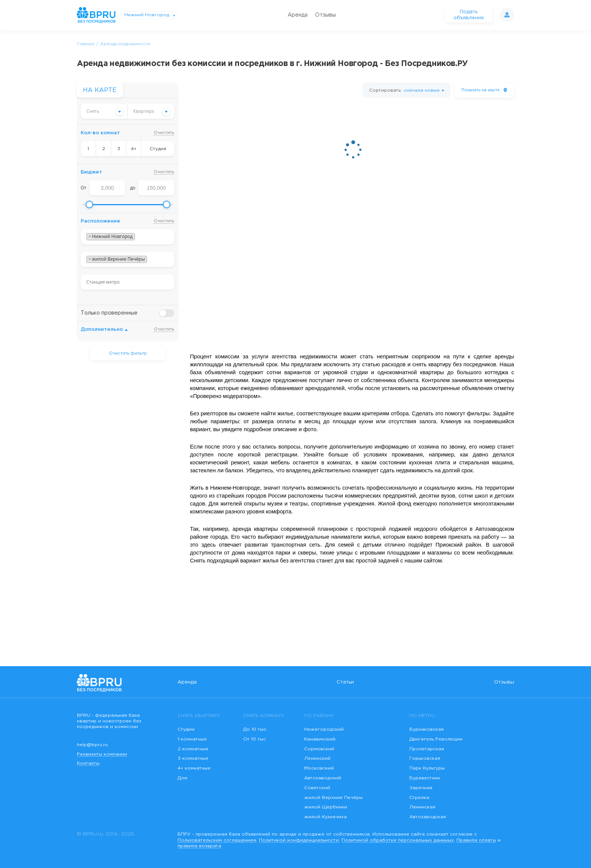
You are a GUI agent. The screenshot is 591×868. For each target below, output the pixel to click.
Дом (182, 778)
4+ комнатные (194, 768)
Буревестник (425, 778)
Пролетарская (427, 749)
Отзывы (325, 15)
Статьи (345, 682)
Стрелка (419, 798)
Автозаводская (428, 817)
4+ (134, 149)
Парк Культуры (427, 768)
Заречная (421, 788)
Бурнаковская (426, 729)
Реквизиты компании (102, 754)
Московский (319, 768)
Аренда (298, 15)
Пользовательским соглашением (217, 840)
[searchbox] (139, 237)
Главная (86, 44)
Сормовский (319, 749)
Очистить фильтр (128, 353)
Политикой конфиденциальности (299, 840)
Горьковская (425, 758)
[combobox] (104, 111)
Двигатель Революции (436, 739)
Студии (186, 729)
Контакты (88, 763)
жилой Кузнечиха (325, 817)
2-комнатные (193, 749)
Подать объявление (469, 15)
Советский (317, 788)
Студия (158, 149)
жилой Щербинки (326, 807)
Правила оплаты (476, 840)
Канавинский (320, 739)
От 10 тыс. (255, 739)
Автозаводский (323, 778)
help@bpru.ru (92, 745)
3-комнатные (193, 758)
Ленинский (317, 758)
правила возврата (199, 846)
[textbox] (104, 111)
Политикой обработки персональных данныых (398, 840)
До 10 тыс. (255, 729)
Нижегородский (324, 729)
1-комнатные (192, 739)
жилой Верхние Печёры (333, 798)
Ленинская (422, 807)
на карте (481, 90)
